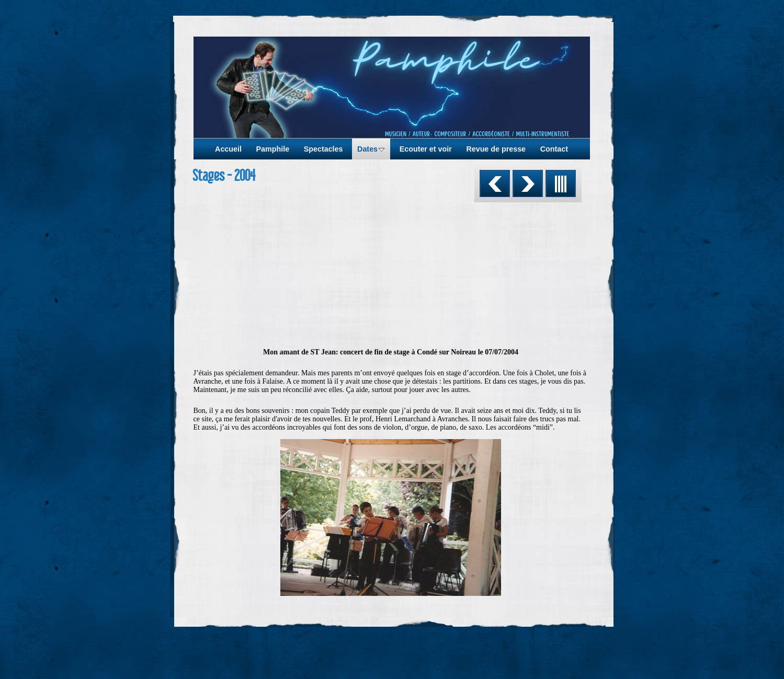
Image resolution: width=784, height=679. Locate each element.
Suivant (528, 183)
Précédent (495, 183)
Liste (561, 183)
